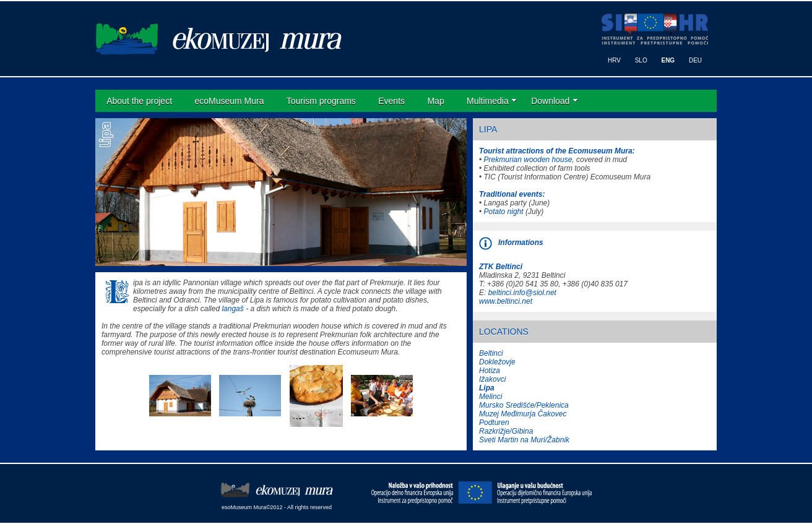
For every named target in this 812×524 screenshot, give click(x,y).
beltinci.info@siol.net (522, 293)
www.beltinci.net (506, 301)
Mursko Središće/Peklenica (524, 405)
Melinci (490, 397)
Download (550, 101)
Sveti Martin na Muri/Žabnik (524, 440)
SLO (641, 60)
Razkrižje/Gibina (506, 431)
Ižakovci (492, 379)
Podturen (494, 423)
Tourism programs (321, 101)
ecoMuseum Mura (229, 101)
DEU (695, 60)
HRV (614, 60)
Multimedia (488, 101)
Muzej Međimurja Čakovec (523, 414)
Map (435, 101)
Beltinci (491, 353)
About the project (139, 101)
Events (391, 101)
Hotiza (490, 371)
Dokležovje (497, 362)
